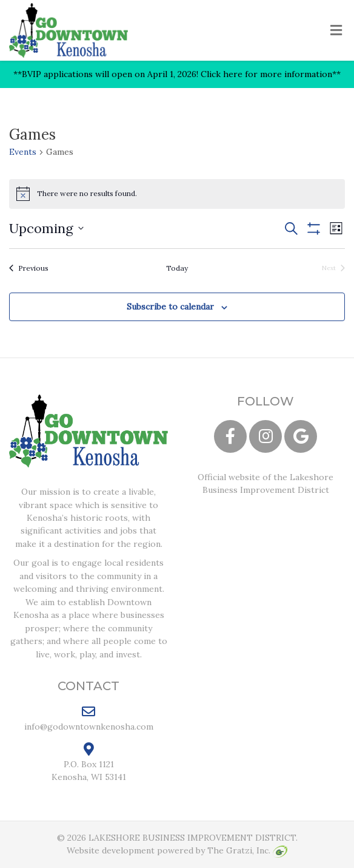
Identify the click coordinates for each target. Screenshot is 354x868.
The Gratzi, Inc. (247, 850)
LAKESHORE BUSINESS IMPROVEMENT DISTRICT (192, 838)
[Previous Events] (29, 269)
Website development (111, 850)
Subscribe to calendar (170, 307)
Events (23, 152)
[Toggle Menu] (336, 31)
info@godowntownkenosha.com (89, 718)
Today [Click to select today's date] (177, 268)
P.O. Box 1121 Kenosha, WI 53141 (89, 762)
